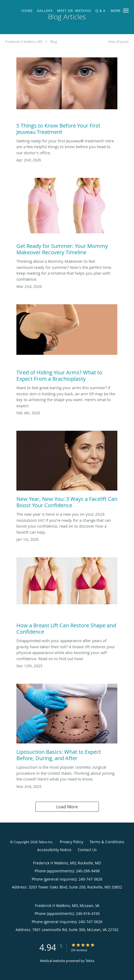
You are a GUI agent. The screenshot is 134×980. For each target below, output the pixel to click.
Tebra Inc (45, 842)
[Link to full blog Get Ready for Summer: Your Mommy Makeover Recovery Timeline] (67, 218)
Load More (67, 807)
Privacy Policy (71, 842)
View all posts (118, 42)
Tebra (90, 961)
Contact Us (87, 850)
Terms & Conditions (107, 842)
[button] (126, 11)
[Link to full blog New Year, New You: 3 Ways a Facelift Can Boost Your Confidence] (67, 471)
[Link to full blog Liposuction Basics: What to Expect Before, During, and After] (67, 724)
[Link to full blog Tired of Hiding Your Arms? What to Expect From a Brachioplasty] (67, 344)
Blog (54, 42)
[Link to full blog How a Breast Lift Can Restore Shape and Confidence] (67, 597)
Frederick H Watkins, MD (24, 42)
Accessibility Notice (54, 850)
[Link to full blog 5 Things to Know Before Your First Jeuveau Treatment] (67, 98)
